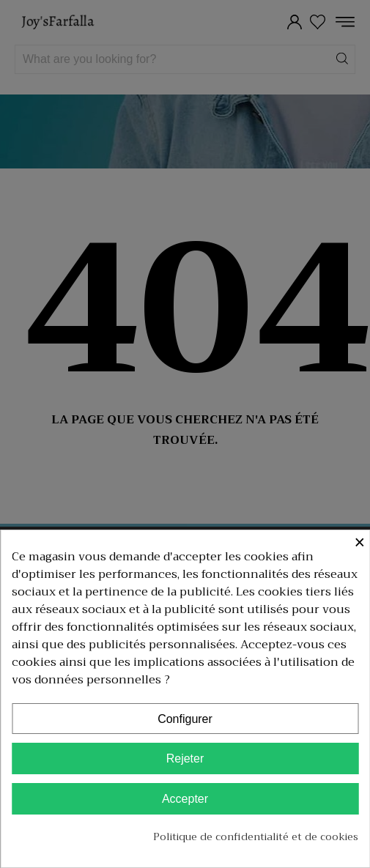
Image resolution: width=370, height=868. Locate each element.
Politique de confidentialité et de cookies (256, 837)
